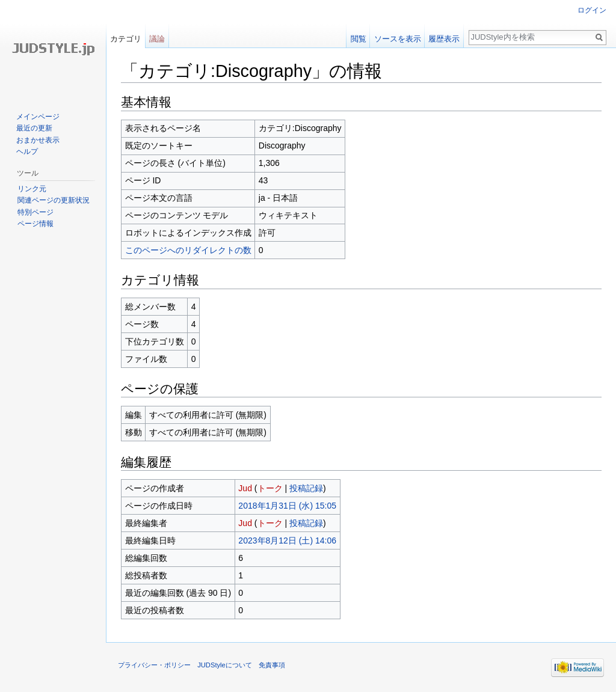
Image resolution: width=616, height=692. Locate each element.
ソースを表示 (398, 39)
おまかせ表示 (38, 140)
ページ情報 (35, 224)
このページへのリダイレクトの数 (188, 250)
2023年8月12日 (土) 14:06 (287, 540)
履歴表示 (444, 39)
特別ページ (35, 212)
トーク (270, 488)
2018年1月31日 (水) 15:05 (287, 506)
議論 (157, 39)
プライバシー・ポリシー (154, 665)
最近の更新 (34, 128)
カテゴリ (126, 39)
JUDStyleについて (225, 665)
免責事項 (272, 665)
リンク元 (32, 189)
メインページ (38, 117)
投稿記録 (306, 488)
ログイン (592, 10)
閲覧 (359, 39)
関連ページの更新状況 (54, 200)
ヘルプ (27, 152)
